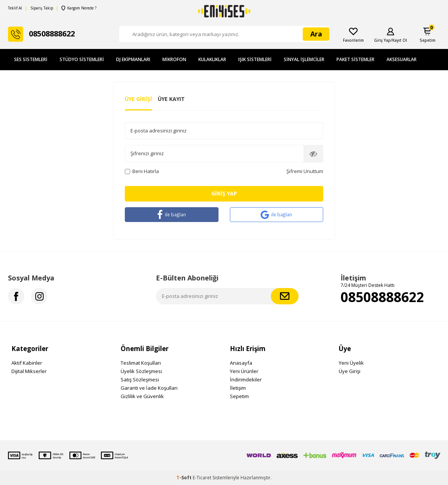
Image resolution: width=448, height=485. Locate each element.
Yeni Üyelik (351, 363)
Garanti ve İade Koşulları (149, 388)
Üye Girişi (138, 99)
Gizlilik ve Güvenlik (142, 396)
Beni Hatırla (142, 171)
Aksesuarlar (402, 59)
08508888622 (382, 297)
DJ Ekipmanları (133, 59)
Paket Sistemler (355, 59)
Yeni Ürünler (244, 371)
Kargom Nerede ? (79, 8)
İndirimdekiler (246, 379)
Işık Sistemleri (255, 59)
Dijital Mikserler (29, 371)
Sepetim (239, 396)
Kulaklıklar (212, 59)
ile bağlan (171, 215)
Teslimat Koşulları (141, 363)
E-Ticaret (202, 478)
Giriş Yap (224, 193)
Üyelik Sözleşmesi (141, 371)
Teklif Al (15, 8)
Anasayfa (241, 363)
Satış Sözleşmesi (140, 379)
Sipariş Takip (42, 8)
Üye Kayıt (171, 99)
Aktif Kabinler (27, 363)
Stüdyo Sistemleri (82, 59)
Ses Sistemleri (31, 59)
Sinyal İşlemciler (304, 59)
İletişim (238, 388)
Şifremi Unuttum (305, 171)
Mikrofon (174, 59)
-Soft (185, 478)
